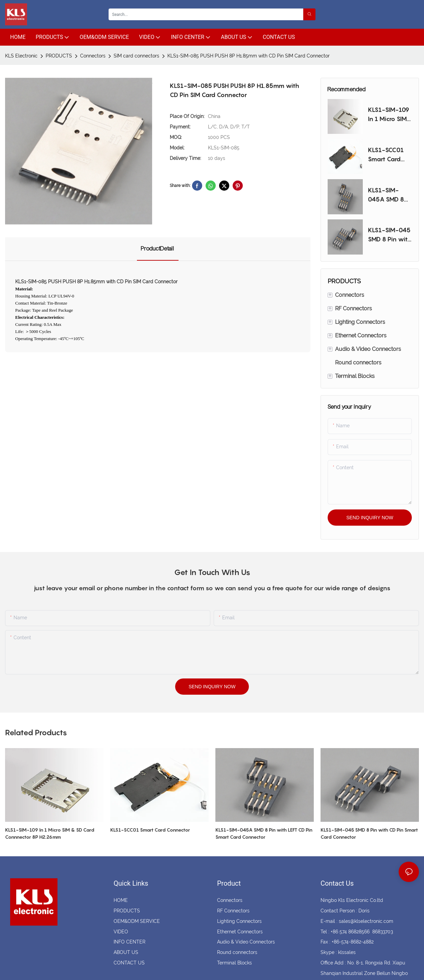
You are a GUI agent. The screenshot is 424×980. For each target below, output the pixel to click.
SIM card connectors (136, 56)
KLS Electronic (21, 56)
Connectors (93, 56)
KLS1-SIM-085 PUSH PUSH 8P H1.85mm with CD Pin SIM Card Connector (249, 56)
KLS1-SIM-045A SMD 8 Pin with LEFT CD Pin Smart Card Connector (387, 195)
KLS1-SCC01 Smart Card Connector (386, 155)
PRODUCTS (59, 56)
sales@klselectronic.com (366, 921)
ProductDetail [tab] (158, 249)
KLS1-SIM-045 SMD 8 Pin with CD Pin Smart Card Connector (390, 235)
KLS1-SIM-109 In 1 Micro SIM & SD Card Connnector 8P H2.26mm (390, 115)
